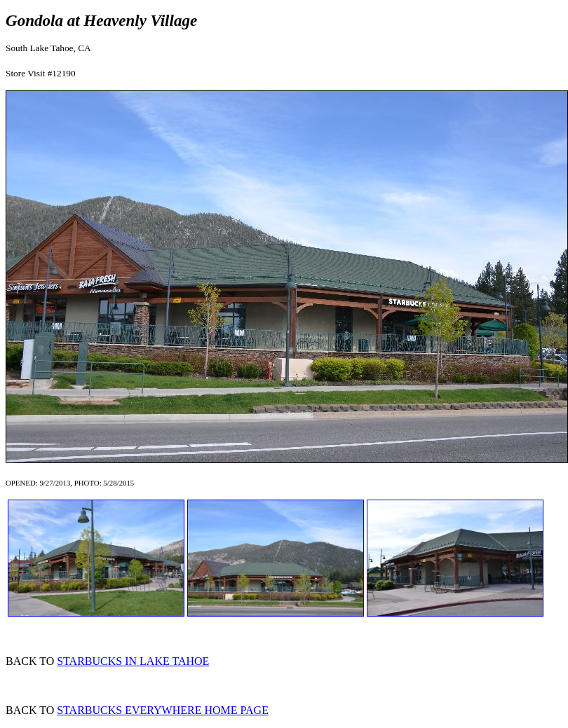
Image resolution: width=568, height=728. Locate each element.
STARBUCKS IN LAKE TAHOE (133, 661)
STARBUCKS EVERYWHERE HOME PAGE (163, 710)
